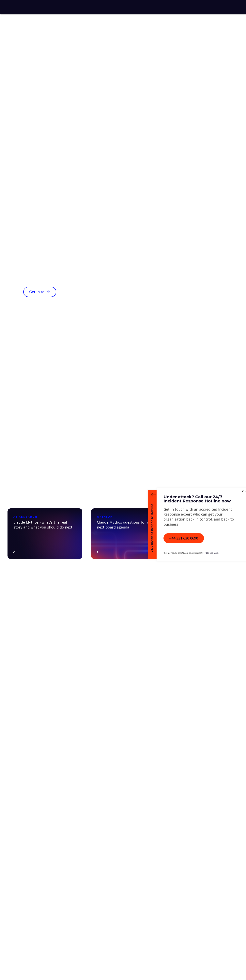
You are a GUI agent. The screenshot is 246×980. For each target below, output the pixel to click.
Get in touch (40, 292)
